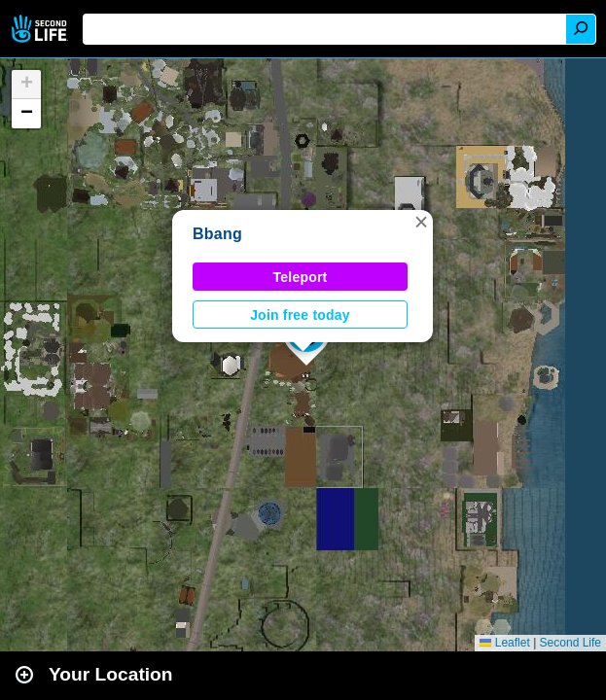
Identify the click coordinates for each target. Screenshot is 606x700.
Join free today (300, 315)
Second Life (41, 29)
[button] (421, 222)
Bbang (217, 234)
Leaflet (504, 643)
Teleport (301, 277)
